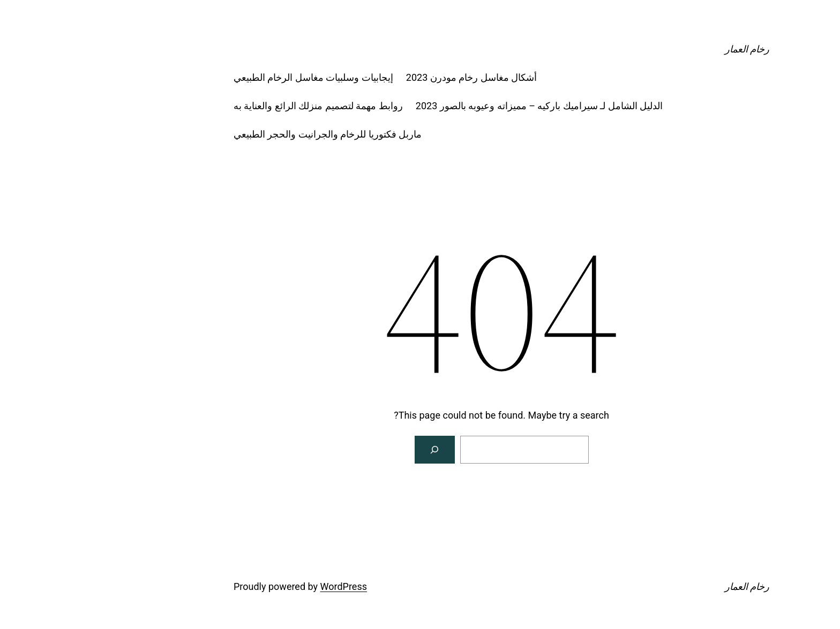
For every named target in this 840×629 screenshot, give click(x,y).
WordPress (262, 586)
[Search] (354, 450)
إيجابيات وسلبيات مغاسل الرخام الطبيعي (232, 77)
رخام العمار (666, 49)
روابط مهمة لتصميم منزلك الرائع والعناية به (237, 106)
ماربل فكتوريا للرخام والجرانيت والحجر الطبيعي (246, 134)
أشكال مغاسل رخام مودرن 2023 (390, 77)
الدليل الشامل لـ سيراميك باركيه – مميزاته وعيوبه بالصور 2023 (458, 106)
